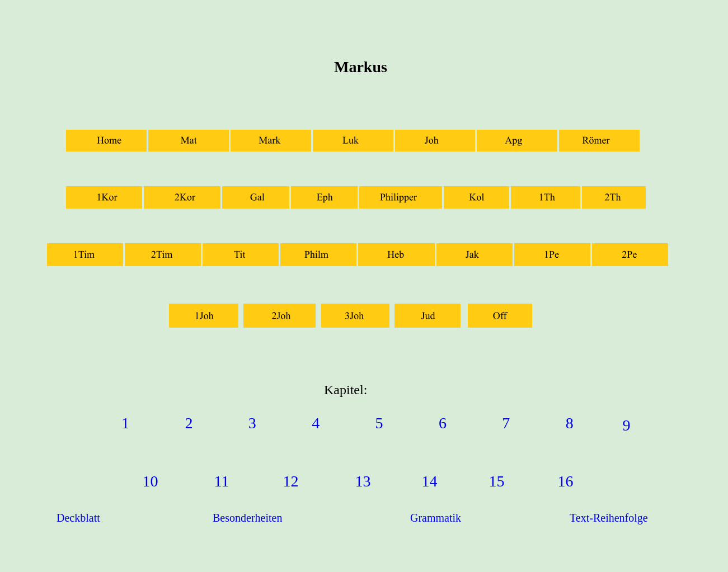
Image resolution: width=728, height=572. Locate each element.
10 (151, 481)
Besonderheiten (247, 518)
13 (363, 481)
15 (497, 481)
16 (566, 481)
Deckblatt (78, 518)
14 (430, 481)
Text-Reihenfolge (609, 518)
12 (291, 481)
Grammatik (436, 518)
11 (222, 481)
